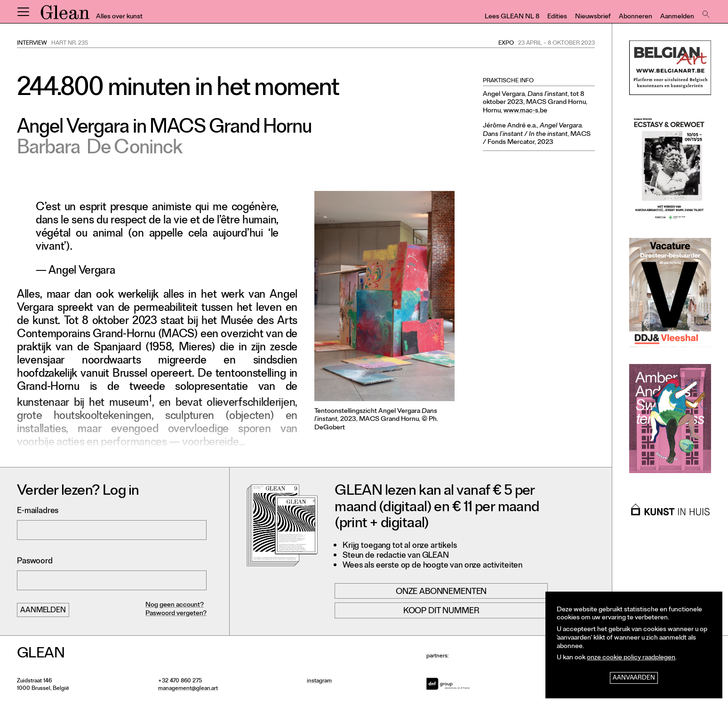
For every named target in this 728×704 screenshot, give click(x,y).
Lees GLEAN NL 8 (512, 17)
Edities (557, 17)
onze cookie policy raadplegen (631, 658)
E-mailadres (38, 511)
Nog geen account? (175, 605)
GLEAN (65, 16)
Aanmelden (677, 17)
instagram (319, 681)
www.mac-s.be (525, 111)
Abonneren (636, 17)
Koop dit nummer (441, 611)
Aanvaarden (634, 678)
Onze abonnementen (441, 592)
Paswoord (35, 562)
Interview (32, 44)
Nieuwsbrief (593, 17)
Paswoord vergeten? (176, 614)
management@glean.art (188, 689)
